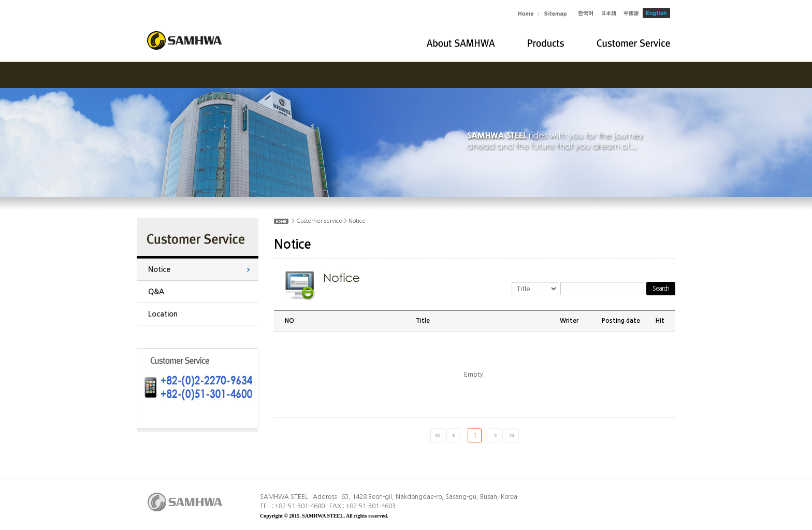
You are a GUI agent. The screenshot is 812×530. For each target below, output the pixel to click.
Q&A (156, 292)
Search (661, 289)
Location (163, 314)
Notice (159, 269)
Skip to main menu (0, 0)
